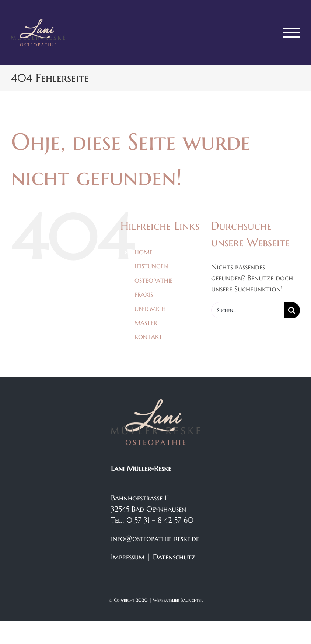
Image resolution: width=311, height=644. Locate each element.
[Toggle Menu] (292, 33)
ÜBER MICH (150, 309)
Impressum (128, 557)
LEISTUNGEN (151, 266)
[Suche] (292, 310)
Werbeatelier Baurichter (178, 600)
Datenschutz (174, 557)
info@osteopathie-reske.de (155, 539)
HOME (144, 252)
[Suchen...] (247, 310)
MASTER (146, 323)
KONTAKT (148, 337)
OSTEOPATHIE (154, 280)
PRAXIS (144, 294)
